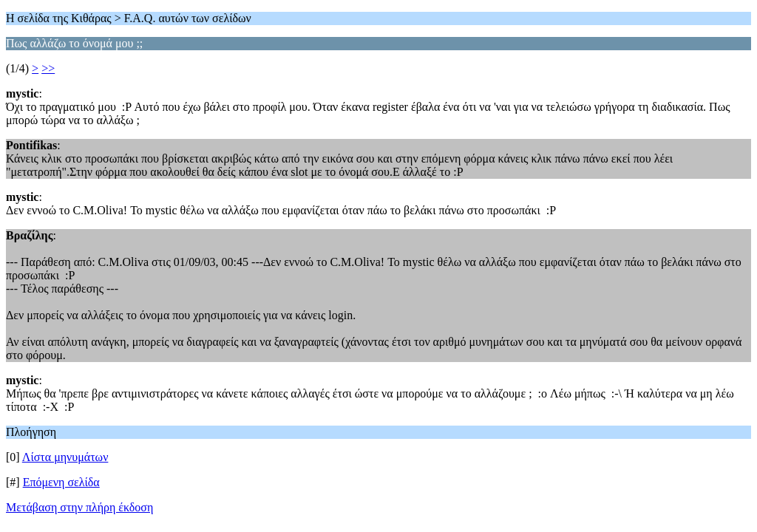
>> (48, 68)
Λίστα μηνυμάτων (65, 457)
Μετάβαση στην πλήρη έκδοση (79, 507)
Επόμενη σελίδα (61, 482)
